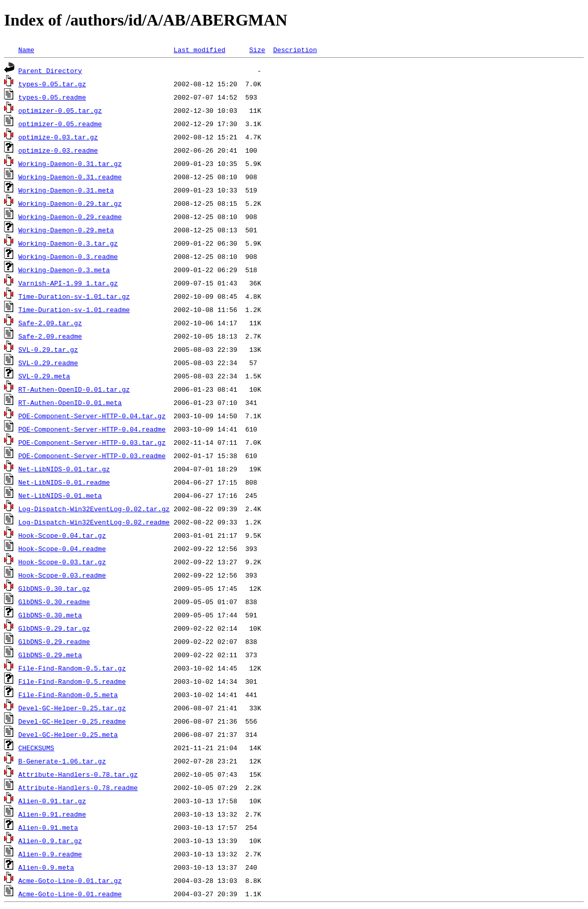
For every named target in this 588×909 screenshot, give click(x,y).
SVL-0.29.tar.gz (48, 349)
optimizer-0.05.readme (60, 124)
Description (295, 50)
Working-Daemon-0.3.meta (64, 270)
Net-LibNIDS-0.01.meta (60, 495)
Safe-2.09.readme (50, 336)
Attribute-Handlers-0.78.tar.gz (78, 774)
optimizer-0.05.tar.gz (60, 110)
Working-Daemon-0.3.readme (68, 256)
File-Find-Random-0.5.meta (68, 695)
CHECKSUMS (36, 748)
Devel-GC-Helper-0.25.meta (68, 734)
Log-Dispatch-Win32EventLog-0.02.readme (94, 522)
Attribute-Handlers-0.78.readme (78, 787)
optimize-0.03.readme (58, 150)
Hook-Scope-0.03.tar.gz (62, 562)
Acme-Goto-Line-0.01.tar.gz (70, 880)
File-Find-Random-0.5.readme (72, 681)
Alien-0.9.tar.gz (50, 841)
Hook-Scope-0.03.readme (62, 575)
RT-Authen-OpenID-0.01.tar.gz (74, 389)
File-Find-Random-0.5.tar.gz (72, 668)
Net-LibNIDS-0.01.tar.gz (64, 469)
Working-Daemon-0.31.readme (70, 177)
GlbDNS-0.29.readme (54, 641)
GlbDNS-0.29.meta (50, 655)
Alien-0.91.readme (52, 814)
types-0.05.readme (52, 97)
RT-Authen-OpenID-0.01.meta (70, 402)
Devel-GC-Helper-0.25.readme (72, 721)
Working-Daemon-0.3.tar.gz (68, 243)
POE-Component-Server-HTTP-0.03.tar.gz (92, 442)
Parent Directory (50, 70)
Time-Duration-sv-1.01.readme (74, 309)
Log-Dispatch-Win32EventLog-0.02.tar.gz (94, 509)
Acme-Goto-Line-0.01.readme (70, 894)
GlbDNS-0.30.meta (50, 615)
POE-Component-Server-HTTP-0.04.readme (92, 429)
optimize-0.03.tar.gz (58, 137)
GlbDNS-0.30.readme (54, 602)
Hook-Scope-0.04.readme (62, 548)
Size (257, 50)
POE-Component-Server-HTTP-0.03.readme (92, 456)
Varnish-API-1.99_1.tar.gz (68, 283)
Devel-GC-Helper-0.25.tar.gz (72, 708)
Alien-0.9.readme (50, 854)
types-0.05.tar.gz (52, 84)
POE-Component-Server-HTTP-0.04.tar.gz (92, 416)
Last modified (199, 50)
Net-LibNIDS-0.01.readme (64, 482)
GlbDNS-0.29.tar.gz (54, 628)
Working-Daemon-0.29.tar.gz (70, 203)
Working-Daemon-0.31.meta (66, 190)
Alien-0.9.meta (46, 867)
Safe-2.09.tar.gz (50, 323)
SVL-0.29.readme (48, 363)
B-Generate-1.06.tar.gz (62, 761)
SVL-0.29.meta (44, 376)
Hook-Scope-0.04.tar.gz (62, 535)
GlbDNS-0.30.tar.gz (54, 588)
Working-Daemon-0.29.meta (66, 230)
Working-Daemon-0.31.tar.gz (70, 163)
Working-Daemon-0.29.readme (70, 217)
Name (26, 50)
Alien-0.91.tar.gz (52, 801)
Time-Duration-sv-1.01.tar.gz (74, 296)
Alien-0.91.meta (48, 827)
